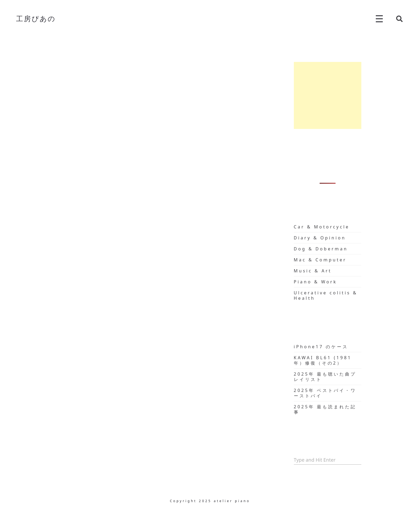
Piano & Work (316, 282)
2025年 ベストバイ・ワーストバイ (325, 393)
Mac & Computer (320, 260)
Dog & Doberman (321, 249)
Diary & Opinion (320, 238)
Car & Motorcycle (322, 227)
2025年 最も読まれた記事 (325, 409)
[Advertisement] (328, 95)
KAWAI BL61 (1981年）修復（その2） (323, 360)
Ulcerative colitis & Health (326, 295)
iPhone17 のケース (321, 347)
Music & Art (313, 271)
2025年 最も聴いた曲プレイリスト (325, 377)
